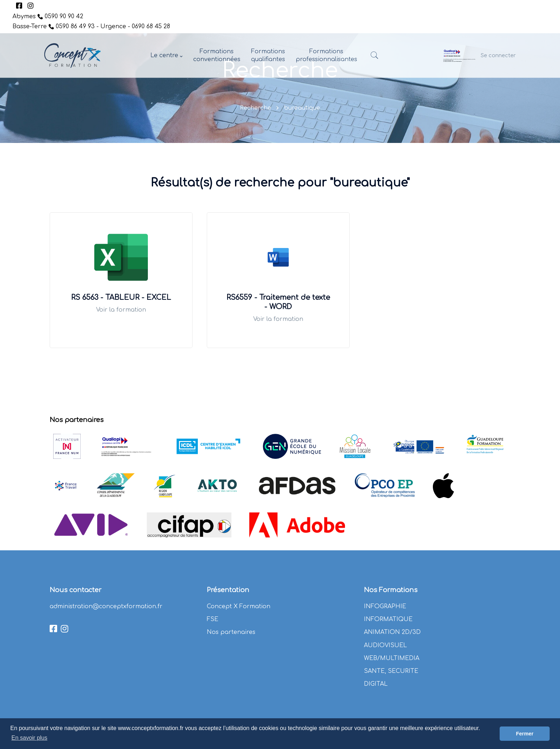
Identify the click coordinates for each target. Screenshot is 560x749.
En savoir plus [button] (29, 738)
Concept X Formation (239, 606)
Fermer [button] (525, 734)
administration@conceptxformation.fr (106, 606)
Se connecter (498, 55)
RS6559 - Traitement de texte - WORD (278, 302)
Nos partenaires (231, 632)
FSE (212, 619)
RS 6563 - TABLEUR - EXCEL (121, 297)
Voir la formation (121, 310)
